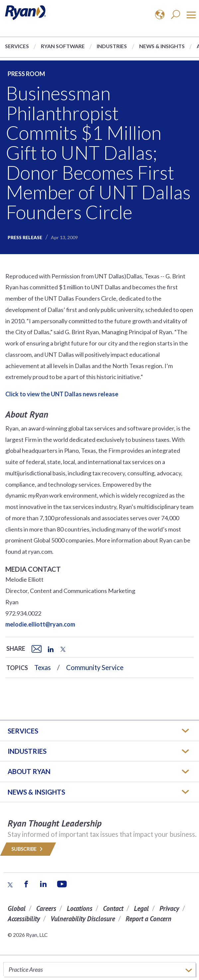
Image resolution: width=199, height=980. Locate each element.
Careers (46, 908)
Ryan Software (63, 46)
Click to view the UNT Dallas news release (62, 394)
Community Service (95, 667)
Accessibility (24, 919)
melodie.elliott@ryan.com (40, 624)
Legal (141, 908)
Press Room (26, 74)
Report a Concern (149, 919)
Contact (113, 908)
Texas (43, 667)
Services (17, 46)
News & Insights (162, 46)
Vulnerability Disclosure (83, 919)
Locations (80, 908)
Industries (112, 46)
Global (17, 908)
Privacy (169, 908)
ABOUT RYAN (29, 771)
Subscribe (28, 849)
